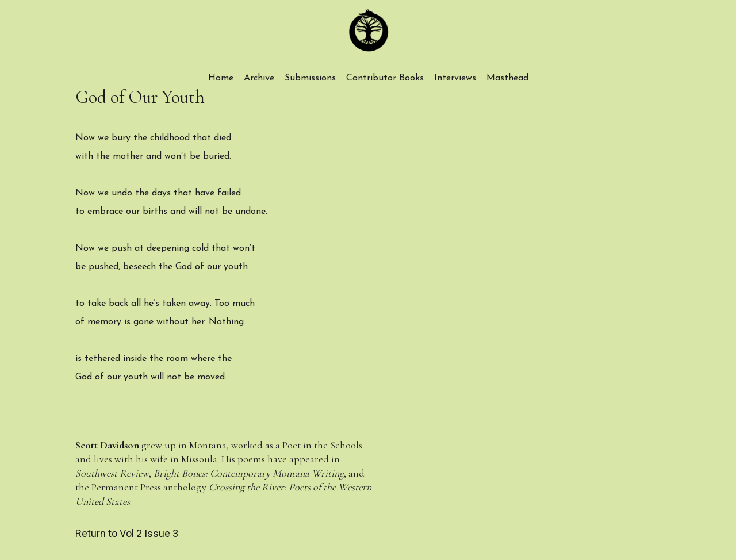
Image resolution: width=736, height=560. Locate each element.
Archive (259, 78)
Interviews (455, 78)
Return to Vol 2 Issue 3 (127, 533)
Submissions (310, 78)
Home (221, 78)
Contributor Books (385, 78)
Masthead (507, 78)
